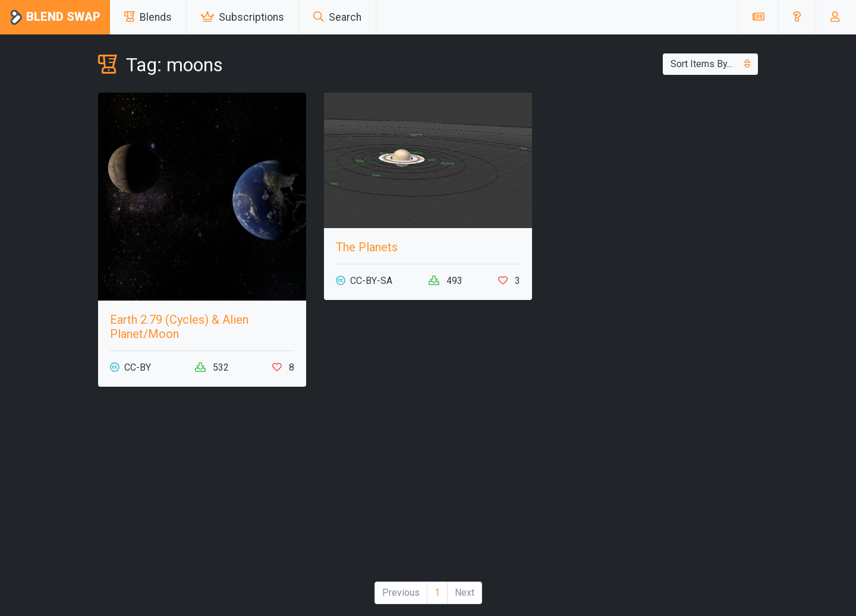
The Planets (367, 247)
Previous (401, 593)
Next (465, 593)
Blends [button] (148, 17)
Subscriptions (243, 17)
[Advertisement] (202, 489)
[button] (797, 17)
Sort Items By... (710, 64)
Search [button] (337, 17)
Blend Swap (55, 18)
